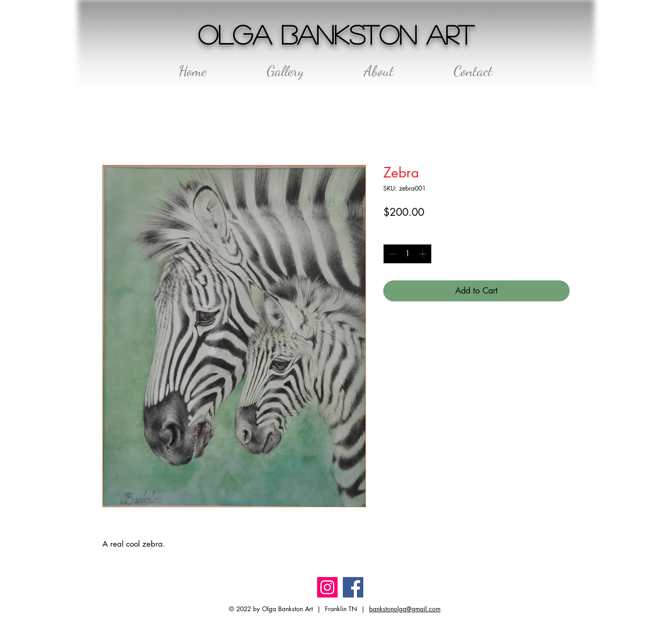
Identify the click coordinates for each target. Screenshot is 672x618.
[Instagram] (327, 587)
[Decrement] (391, 254)
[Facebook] (353, 587)
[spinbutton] (407, 254)
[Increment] (423, 254)
